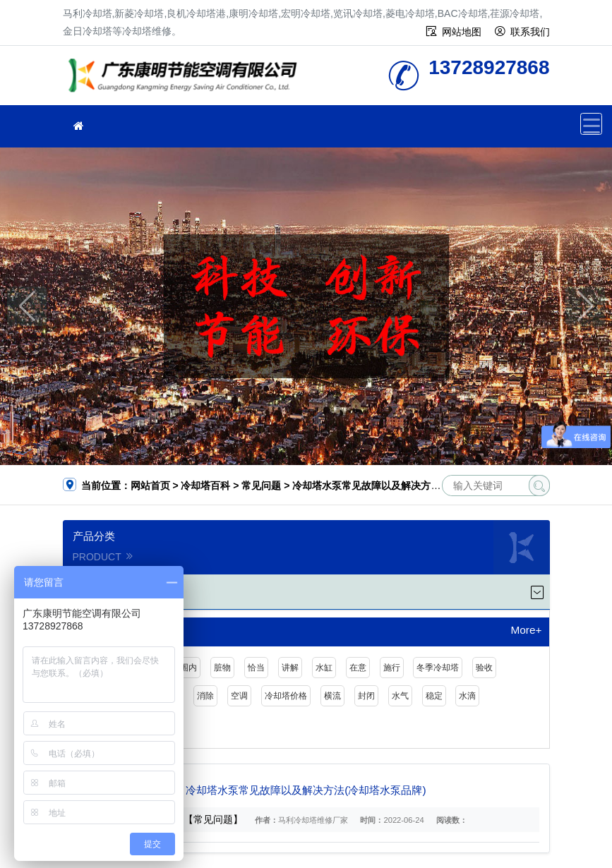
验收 (484, 668)
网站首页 (150, 486)
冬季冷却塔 (438, 668)
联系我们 (530, 32)
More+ (526, 630)
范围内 (184, 668)
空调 (239, 696)
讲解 (290, 668)
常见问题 (261, 486)
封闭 (366, 696)
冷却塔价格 (286, 696)
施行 (392, 668)
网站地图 (462, 32)
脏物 (222, 668)
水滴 (467, 696)
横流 (332, 696)
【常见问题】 (213, 819)
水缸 (324, 668)
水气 (400, 696)
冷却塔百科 (205, 486)
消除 (205, 696)
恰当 (256, 668)
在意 (358, 668)
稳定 (434, 696)
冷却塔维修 (186, 80)
